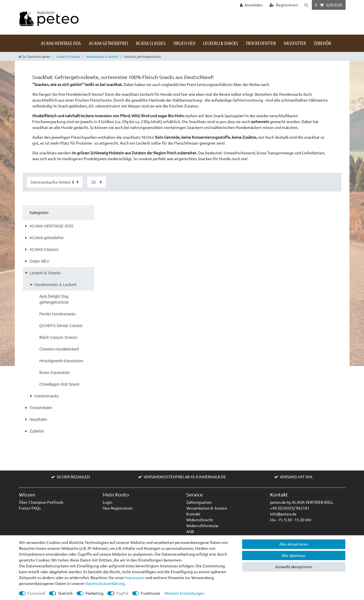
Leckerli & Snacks (220, 43)
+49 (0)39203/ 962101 (290, 508)
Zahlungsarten (199, 502)
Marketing (94, 593)
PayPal (122, 593)
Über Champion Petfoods (41, 502)
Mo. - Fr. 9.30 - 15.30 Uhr (291, 520)
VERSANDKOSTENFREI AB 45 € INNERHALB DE (185, 477)
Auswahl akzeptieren (294, 567)
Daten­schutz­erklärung (105, 583)
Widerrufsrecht (200, 520)
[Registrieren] (283, 5)
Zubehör (322, 43)
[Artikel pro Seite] (97, 182)
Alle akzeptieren (294, 544)
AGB (190, 531)
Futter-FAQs (30, 508)
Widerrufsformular (203, 525)
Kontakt (193, 514)
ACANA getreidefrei (109, 43)
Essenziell (36, 593)
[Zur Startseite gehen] (34, 56)
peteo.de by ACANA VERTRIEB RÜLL (302, 502)
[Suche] (306, 5)
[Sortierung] (55, 182)
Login (108, 502)
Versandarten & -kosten (207, 508)
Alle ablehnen (294, 555)
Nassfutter (295, 43)
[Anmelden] (251, 5)
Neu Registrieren (118, 508)
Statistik (65, 593)
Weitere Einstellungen (185, 593)
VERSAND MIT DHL (296, 477)
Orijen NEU (184, 43)
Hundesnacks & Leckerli (102, 56)
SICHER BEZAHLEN (73, 477)
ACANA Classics (151, 43)
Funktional (150, 593)
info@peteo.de (283, 514)
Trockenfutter (261, 43)
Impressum (135, 577)
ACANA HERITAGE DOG (61, 43)
